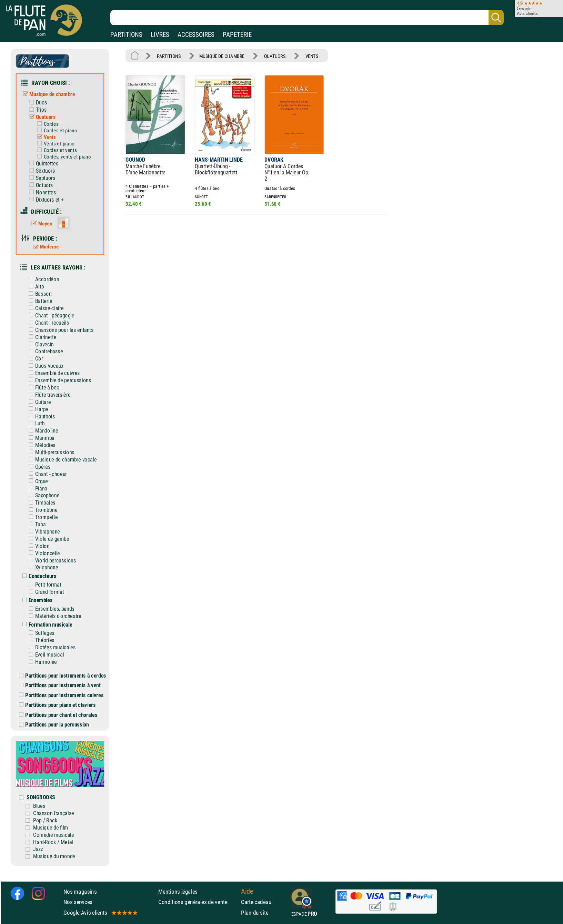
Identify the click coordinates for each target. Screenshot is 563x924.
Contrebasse (44, 351)
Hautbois (40, 416)
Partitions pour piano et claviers (57, 705)
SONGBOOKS (41, 797)
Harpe (37, 409)
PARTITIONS (126, 35)
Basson (38, 294)
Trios (37, 110)
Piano (37, 488)
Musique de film (51, 828)
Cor (34, 359)
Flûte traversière (48, 395)
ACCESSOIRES (196, 35)
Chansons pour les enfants (60, 330)
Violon (37, 546)
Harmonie (41, 662)
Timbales (40, 503)
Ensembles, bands (50, 609)
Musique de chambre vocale (61, 460)
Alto (35, 287)
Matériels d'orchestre (53, 616)
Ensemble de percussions (58, 380)
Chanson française (54, 813)
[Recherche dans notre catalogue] (307, 18)
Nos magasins (80, 892)
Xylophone (42, 567)
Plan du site (255, 913)
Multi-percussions (50, 452)
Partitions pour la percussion (54, 725)
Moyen (40, 224)
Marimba (40, 438)
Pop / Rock (45, 820)
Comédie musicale (54, 835)
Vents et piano (54, 144)
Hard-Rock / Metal (53, 842)
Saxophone (42, 495)
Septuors (41, 178)
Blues (39, 806)
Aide (247, 891)
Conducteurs (38, 576)
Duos (37, 103)
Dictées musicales (51, 647)
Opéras (38, 467)
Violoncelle (43, 553)
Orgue (37, 481)
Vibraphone (43, 532)
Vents (45, 137)
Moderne (45, 247)
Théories (40, 640)
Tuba (36, 524)
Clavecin (40, 344)
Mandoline (42, 431)
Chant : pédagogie (50, 316)
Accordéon (42, 279)
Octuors (40, 185)
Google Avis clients (100, 913)
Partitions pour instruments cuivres (61, 695)
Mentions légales (178, 892)
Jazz (38, 849)
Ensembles (36, 600)
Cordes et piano (56, 131)
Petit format (43, 585)
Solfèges (40, 633)
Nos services (78, 902)
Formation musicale (46, 625)
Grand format (45, 592)
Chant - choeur (46, 474)
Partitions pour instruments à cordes (63, 676)
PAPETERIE (237, 35)
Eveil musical (45, 655)
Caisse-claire (44, 308)
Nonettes (41, 192)
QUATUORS (275, 56)
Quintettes (42, 164)
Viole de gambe (47, 539)
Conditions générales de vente (198, 902)
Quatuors (41, 117)
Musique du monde (54, 856)
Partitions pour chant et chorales (58, 715)
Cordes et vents (56, 150)
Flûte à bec (42, 388)
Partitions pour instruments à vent (60, 685)
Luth (35, 423)
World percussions (51, 560)
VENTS (312, 56)
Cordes (46, 124)
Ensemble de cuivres (53, 373)
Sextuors (41, 171)
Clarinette (41, 337)
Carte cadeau (256, 902)
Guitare (38, 402)
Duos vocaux (44, 366)
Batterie (39, 301)
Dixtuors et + (45, 199)
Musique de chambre (47, 94)
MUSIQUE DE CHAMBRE (222, 56)
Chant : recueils (47, 323)
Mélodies (40, 445)
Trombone (41, 510)
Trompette (42, 517)
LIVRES (160, 35)
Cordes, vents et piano (62, 157)
